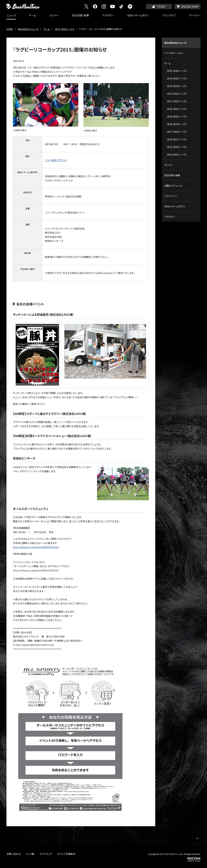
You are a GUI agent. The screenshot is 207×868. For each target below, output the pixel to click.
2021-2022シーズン (177, 101)
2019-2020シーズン (177, 116)
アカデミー (108, 15)
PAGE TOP (197, 838)
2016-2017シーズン (177, 139)
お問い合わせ (14, 854)
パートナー (195, 15)
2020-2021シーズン (177, 109)
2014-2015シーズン (177, 154)
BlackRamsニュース (28, 29)
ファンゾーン (171, 196)
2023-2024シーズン (177, 86)
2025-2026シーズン (177, 71)
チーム (33, 15)
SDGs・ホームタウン (138, 15)
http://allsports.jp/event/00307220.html (36, 547)
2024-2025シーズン (177, 78)
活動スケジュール (173, 186)
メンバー (54, 15)
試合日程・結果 (81, 15)
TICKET (161, 6)
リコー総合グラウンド (56, 160)
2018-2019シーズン (177, 124)
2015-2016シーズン (65, 29)
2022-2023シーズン (177, 94)
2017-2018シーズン (177, 132)
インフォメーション (174, 53)
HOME (10, 29)
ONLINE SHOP (190, 6)
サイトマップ (46, 854)
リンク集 (30, 854)
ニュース (11, 15)
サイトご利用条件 (66, 854)
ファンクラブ (169, 15)
